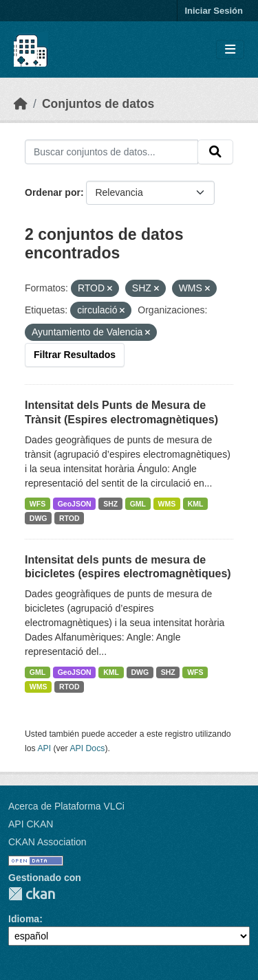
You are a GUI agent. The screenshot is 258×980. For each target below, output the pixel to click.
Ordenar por (53, 192)
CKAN (32, 894)
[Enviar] (215, 152)
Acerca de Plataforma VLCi (66, 806)
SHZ (110, 504)
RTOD (69, 518)
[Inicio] (21, 104)
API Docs (87, 748)
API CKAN (31, 824)
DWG (39, 518)
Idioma (24, 919)
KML (196, 504)
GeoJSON (75, 504)
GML (138, 504)
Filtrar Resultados (75, 355)
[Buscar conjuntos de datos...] (111, 152)
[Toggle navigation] (230, 50)
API (44, 748)
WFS (37, 504)
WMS (167, 504)
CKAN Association (47, 842)
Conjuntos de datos (98, 104)
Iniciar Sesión (214, 11)
